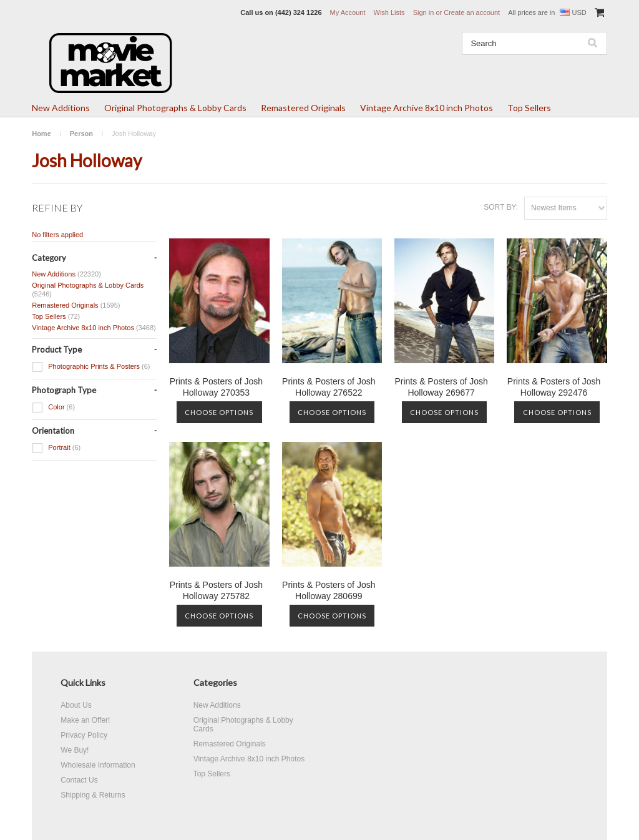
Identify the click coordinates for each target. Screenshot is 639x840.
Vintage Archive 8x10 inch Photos (427, 108)
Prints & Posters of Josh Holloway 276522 (329, 387)
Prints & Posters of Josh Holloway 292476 (554, 387)
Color (53, 408)
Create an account (472, 12)
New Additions (61, 108)
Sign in (424, 12)
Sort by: (501, 207)
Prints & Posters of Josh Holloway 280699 (329, 590)
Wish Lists (389, 12)
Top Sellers (529, 108)
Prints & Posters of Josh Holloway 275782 (216, 590)
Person (81, 134)
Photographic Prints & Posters (91, 367)
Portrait (56, 448)
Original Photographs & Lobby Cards (175, 108)
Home (41, 134)
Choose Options (219, 412)
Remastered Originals (303, 108)
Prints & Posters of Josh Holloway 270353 (216, 387)
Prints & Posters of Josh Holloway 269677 (441, 387)
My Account (348, 12)
